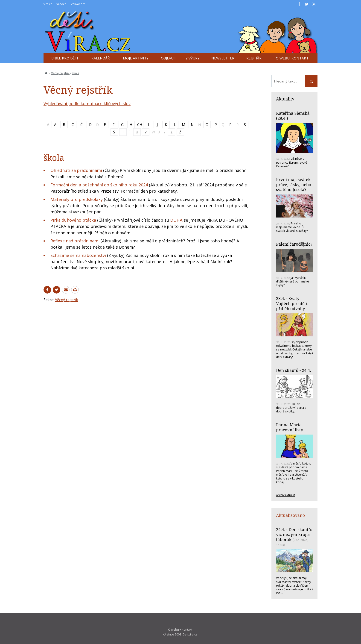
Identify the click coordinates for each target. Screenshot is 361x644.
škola (76, 73)
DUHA (176, 220)
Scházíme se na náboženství (78, 255)
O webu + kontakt (180, 629)
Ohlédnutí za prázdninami (76, 170)
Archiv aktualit (285, 495)
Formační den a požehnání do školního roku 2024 (99, 185)
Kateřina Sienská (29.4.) (293, 116)
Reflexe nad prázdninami (75, 241)
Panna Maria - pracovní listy (290, 427)
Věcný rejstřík (60, 73)
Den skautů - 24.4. (294, 370)
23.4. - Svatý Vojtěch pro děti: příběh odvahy (292, 303)
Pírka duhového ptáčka (73, 220)
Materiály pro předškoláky (77, 199)
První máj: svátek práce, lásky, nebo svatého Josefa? (294, 184)
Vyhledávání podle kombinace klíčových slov (87, 103)
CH (140, 125)
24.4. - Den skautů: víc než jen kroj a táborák (294, 534)
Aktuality (285, 99)
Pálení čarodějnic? (294, 244)
